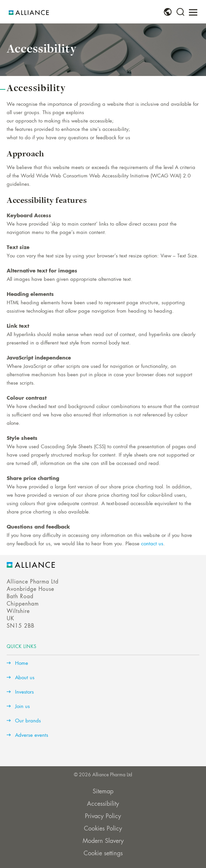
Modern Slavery (103, 841)
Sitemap (103, 792)
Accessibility (103, 804)
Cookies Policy (103, 829)
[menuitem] (168, 12)
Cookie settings (103, 854)
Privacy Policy (103, 816)
